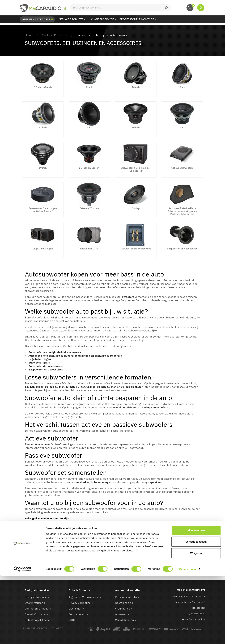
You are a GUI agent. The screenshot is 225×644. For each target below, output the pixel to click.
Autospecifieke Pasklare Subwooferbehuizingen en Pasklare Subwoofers (182, 211)
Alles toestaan (196, 598)
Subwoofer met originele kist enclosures (55, 352)
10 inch (136, 87)
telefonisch (32, 569)
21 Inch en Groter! (89, 168)
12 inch (182, 87)
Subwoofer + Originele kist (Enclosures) (136, 169)
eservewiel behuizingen (122, 407)
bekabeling (101, 482)
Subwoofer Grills (89, 249)
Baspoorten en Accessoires (182, 249)
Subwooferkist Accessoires (136, 249)
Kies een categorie (36, 19)
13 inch (43, 127)
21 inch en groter (132, 387)
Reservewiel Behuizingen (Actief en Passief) (43, 210)
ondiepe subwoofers (155, 407)
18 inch (182, 127)
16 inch (136, 127)
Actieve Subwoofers (182, 168)
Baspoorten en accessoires (46, 369)
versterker (83, 482)
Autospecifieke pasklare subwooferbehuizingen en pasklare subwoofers (75, 356)
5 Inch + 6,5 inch (43, 87)
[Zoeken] (120, 8)
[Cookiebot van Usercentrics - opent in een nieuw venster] (22, 637)
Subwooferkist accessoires (46, 366)
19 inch (43, 168)
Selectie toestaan (196, 610)
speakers (156, 482)
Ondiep (136, 208)
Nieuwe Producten (72, 19)
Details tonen (187, 637)
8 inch (89, 87)
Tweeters (128, 297)
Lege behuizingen (40, 359)
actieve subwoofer (42, 444)
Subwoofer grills (39, 363)
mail (54, 569)
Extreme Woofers (89, 208)
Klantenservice (102, 19)
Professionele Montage (137, 19)
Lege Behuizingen (43, 249)
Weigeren (196, 621)
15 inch (89, 127)
